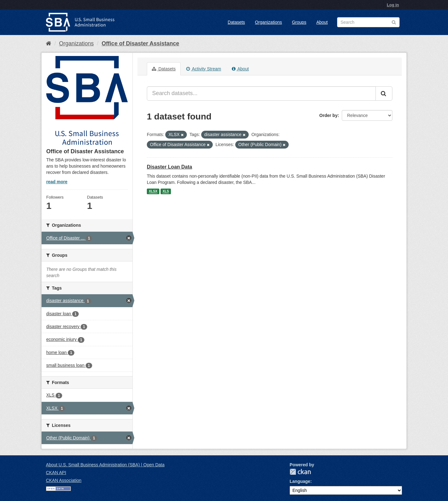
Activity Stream (204, 69)
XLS (166, 191)
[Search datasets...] (261, 94)
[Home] (49, 43)
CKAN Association (64, 480)
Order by (328, 115)
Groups (299, 22)
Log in (393, 5)
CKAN (300, 472)
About (322, 22)
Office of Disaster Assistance (140, 43)
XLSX (153, 191)
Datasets (236, 22)
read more (57, 182)
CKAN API (56, 473)
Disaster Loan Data (169, 167)
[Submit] (384, 94)
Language (300, 481)
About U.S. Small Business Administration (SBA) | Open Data (105, 465)
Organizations (268, 22)
